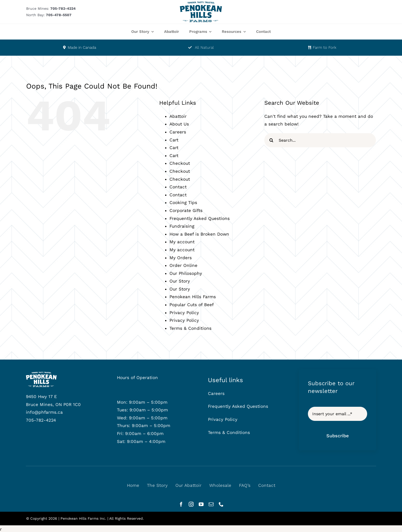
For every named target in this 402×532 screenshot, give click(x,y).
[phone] (221, 504)
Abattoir (178, 116)
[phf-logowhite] (41, 374)
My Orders (181, 258)
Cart (174, 140)
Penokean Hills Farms (193, 297)
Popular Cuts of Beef (192, 305)
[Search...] (320, 140)
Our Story (180, 281)
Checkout (180, 163)
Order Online (183, 265)
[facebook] (181, 504)
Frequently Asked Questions (200, 218)
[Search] (271, 140)
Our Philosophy (186, 273)
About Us (179, 124)
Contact (178, 187)
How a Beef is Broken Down (199, 234)
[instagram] (191, 504)
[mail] (211, 504)
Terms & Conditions (190, 328)
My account (182, 242)
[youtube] (201, 504)
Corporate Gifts (186, 210)
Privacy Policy (184, 313)
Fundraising (182, 226)
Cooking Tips (183, 202)
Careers (178, 132)
